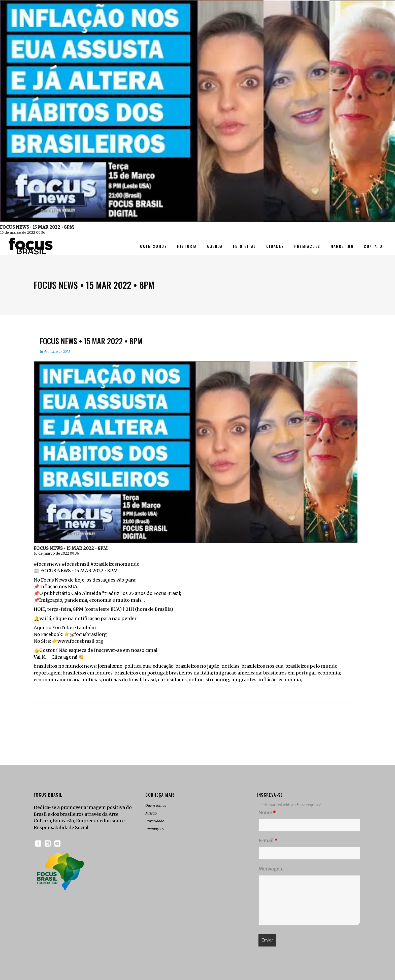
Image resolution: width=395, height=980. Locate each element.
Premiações (155, 829)
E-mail (268, 841)
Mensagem (271, 869)
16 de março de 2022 (55, 352)
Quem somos (156, 805)
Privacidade (155, 821)
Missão (151, 813)
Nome (267, 813)
